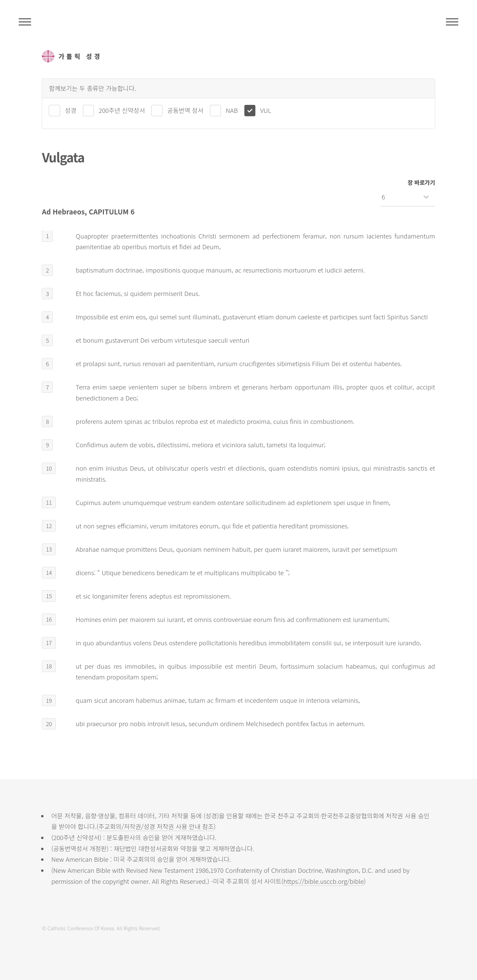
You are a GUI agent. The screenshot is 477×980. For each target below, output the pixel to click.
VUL (266, 110)
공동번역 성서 (185, 110)
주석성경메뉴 (25, 22)
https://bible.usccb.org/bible (324, 881)
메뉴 (452, 22)
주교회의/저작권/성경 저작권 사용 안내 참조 (156, 826)
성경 (71, 110)
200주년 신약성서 (122, 110)
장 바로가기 (422, 182)
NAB (232, 110)
